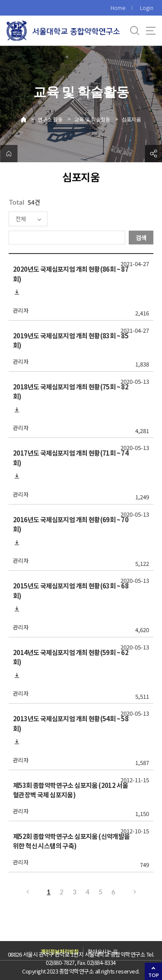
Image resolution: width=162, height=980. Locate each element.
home (9, 154)
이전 (27, 892)
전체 (21, 219)
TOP (154, 975)
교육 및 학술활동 (92, 119)
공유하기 (153, 154)
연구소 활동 (50, 119)
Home (118, 8)
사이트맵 (151, 31)
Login (147, 8)
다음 (135, 892)
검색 (141, 238)
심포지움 (131, 119)
